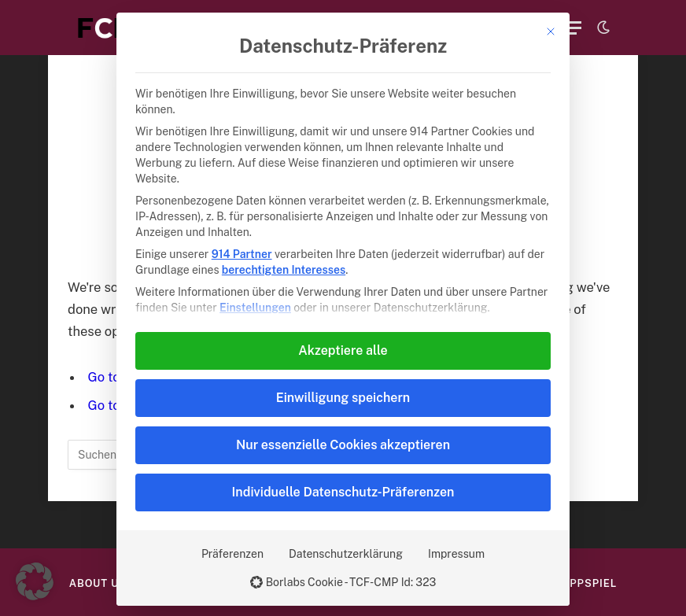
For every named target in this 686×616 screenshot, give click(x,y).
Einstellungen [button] (255, 308)
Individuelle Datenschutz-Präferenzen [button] (343, 492)
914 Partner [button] (242, 254)
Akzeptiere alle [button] (343, 350)
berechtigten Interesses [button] (284, 270)
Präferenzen (232, 554)
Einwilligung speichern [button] (343, 398)
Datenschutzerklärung (346, 554)
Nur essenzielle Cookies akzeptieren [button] (343, 445)
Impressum (456, 554)
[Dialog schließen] (551, 31)
